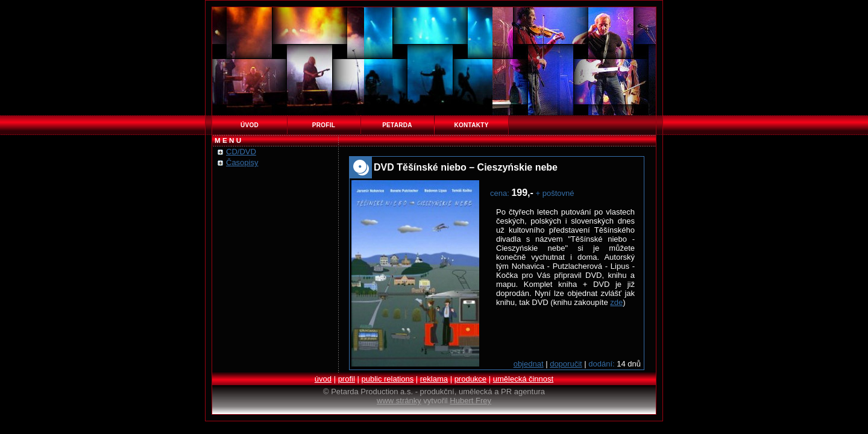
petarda (397, 125)
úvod (250, 125)
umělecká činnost (523, 379)
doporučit (566, 364)
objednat (529, 364)
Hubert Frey (470, 401)
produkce (470, 379)
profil (324, 125)
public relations (387, 379)
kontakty (471, 125)
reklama (434, 379)
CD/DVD (241, 152)
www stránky (399, 401)
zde (616, 302)
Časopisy (242, 162)
